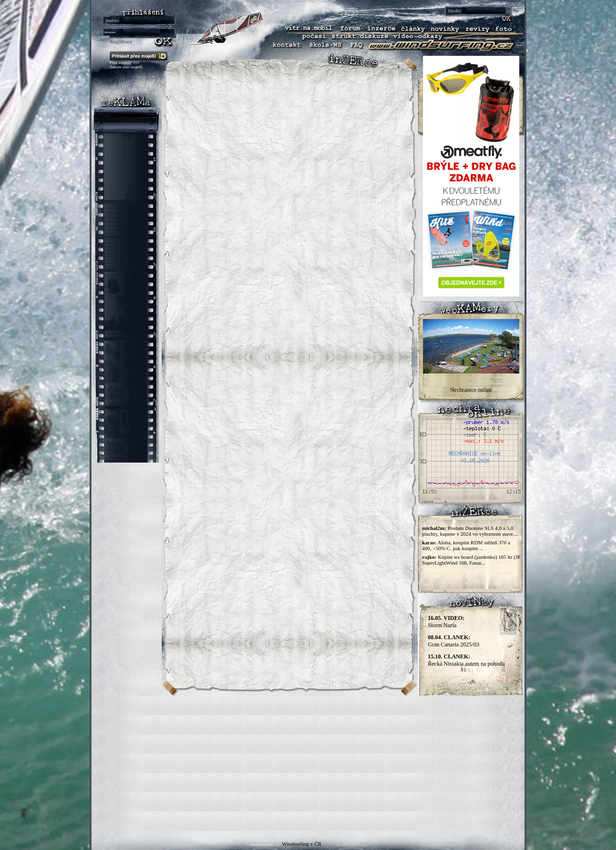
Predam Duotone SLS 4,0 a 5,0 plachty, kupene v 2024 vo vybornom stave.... (470, 531)
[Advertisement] (308, 763)
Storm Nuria (446, 622)
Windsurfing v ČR (302, 844)
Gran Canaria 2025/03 (454, 641)
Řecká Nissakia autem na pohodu (466, 660)
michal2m (433, 528)
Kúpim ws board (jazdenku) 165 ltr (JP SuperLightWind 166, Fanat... (471, 560)
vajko (428, 557)
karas (428, 542)
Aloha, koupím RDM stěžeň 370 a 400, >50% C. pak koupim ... (466, 545)
